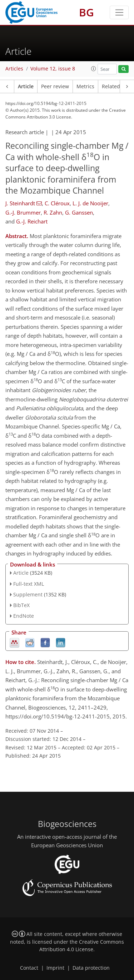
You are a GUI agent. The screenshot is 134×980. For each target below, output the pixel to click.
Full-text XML (29, 584)
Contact (29, 968)
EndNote (24, 616)
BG (86, 12)
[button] (94, 69)
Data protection (91, 968)
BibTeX (21, 605)
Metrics (85, 86)
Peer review (55, 86)
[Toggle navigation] (119, 12)
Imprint (55, 968)
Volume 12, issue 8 (53, 69)
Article (26, 86)
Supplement (28, 594)
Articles (14, 69)
